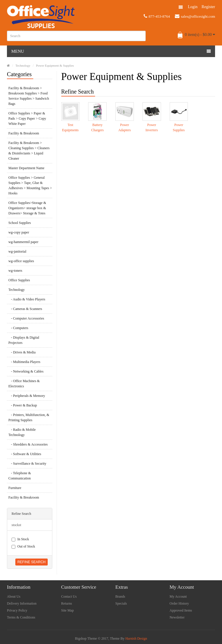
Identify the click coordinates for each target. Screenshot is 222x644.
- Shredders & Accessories (28, 444)
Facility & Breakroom (24, 133)
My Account (178, 596)
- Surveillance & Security (27, 464)
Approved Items (181, 610)
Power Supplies (179, 127)
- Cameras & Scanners (25, 309)
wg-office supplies (21, 261)
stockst (16, 525)
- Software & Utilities (25, 454)
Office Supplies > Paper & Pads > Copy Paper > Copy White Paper (27, 118)
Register (208, 7)
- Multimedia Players (24, 362)
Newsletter (177, 617)
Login (193, 7)
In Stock (20, 539)
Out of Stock (23, 547)
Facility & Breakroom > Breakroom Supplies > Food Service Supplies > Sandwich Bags (29, 96)
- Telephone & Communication (20, 476)
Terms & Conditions (21, 617)
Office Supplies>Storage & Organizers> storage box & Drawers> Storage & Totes (27, 208)
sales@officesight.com (195, 16)
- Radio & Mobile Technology (22, 432)
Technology (23, 65)
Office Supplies (19, 280)
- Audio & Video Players (27, 299)
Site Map (68, 610)
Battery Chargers (98, 127)
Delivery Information (22, 603)
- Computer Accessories (26, 318)
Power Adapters (124, 127)
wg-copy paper (19, 232)
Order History (179, 603)
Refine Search (31, 562)
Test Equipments (70, 127)
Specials (121, 603)
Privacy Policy (17, 610)
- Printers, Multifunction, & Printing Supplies (29, 417)
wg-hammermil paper (23, 242)
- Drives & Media (22, 352)
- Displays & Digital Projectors (24, 340)
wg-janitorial (17, 251)
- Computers (18, 328)
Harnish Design (136, 638)
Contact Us (69, 596)
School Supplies (20, 223)
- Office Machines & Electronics (24, 384)
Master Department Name (26, 168)
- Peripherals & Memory (27, 396)
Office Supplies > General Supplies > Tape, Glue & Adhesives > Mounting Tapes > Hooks (30, 185)
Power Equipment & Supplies (55, 65)
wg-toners (15, 271)
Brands (120, 596)
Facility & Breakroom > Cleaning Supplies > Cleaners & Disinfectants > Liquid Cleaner (29, 151)
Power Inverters (152, 127)
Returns (67, 603)
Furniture (15, 488)
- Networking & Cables (26, 371)
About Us (14, 596)
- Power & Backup (23, 405)
